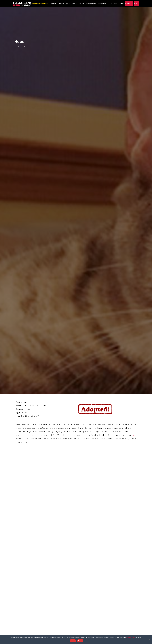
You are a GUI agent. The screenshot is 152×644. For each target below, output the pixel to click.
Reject (80, 641)
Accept (73, 641)
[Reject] (149, 639)
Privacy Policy (131, 638)
